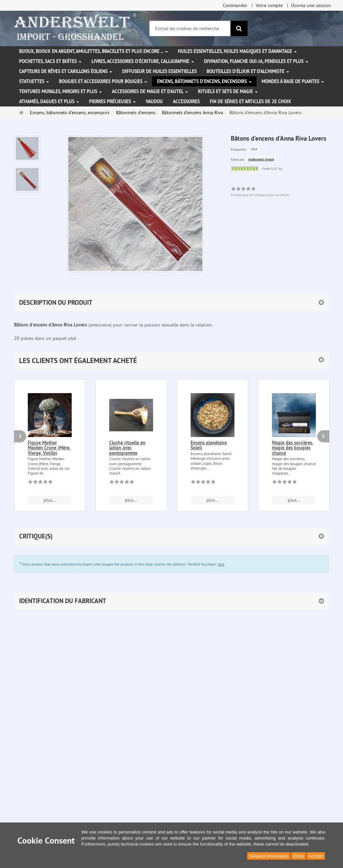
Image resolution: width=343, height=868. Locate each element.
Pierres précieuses (112, 101)
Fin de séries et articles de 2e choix (250, 101)
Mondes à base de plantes (293, 81)
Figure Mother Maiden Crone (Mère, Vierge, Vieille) (49, 448)
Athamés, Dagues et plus (49, 101)
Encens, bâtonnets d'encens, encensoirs (204, 81)
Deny (299, 856)
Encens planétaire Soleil (209, 445)
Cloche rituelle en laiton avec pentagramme (127, 448)
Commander (235, 5)
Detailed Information (269, 856)
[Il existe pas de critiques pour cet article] (40, 483)
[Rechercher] (239, 28)
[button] (171, 360)
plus (221, 564)
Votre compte (269, 5)
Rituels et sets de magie (228, 91)
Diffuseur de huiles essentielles (159, 71)
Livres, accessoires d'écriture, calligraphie (143, 61)
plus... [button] (50, 500)
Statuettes (34, 81)
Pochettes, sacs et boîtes (50, 61)
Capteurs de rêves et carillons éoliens (66, 71)
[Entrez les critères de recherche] (190, 28)
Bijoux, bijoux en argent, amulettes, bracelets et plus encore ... (93, 51)
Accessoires (186, 101)
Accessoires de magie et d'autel (150, 91)
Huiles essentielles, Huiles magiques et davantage (237, 51)
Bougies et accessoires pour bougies (103, 81)
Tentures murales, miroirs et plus (60, 91)
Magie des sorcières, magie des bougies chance (293, 448)
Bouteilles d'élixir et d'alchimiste (248, 71)
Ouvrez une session (311, 5)
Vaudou (154, 101)
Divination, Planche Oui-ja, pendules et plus (256, 61)
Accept (316, 856)
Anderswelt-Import (261, 159)
